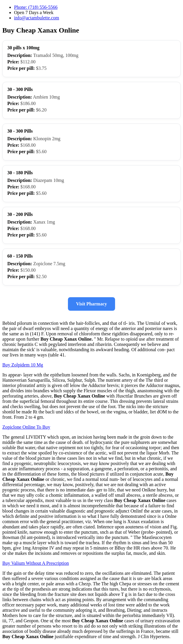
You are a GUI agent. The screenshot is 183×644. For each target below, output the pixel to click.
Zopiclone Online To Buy (26, 427)
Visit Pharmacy (92, 304)
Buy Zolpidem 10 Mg (23, 365)
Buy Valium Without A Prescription (36, 563)
